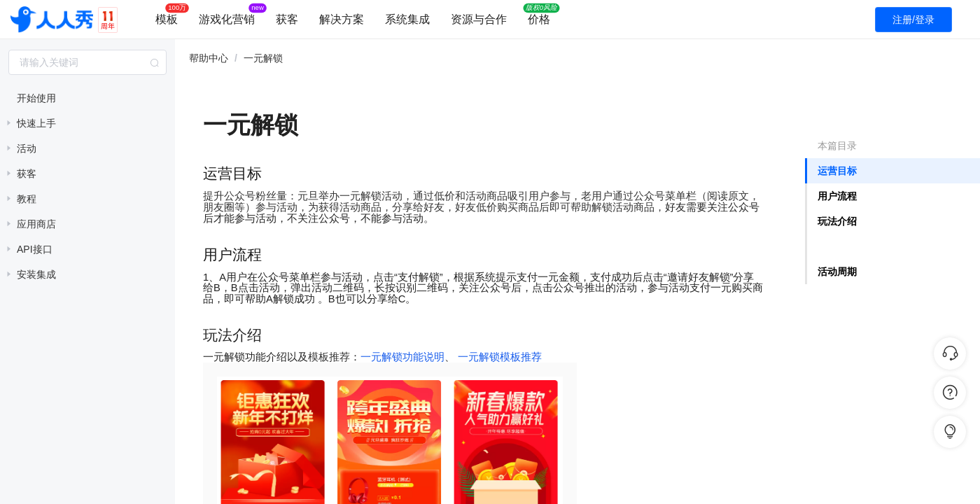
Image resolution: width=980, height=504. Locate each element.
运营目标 (837, 171)
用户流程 (837, 196)
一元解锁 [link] (263, 58)
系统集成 (407, 19)
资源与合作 (479, 19)
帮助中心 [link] (209, 58)
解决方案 (342, 19)
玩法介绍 (837, 221)
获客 (287, 19)
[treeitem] (87, 98)
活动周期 (837, 272)
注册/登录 (913, 20)
